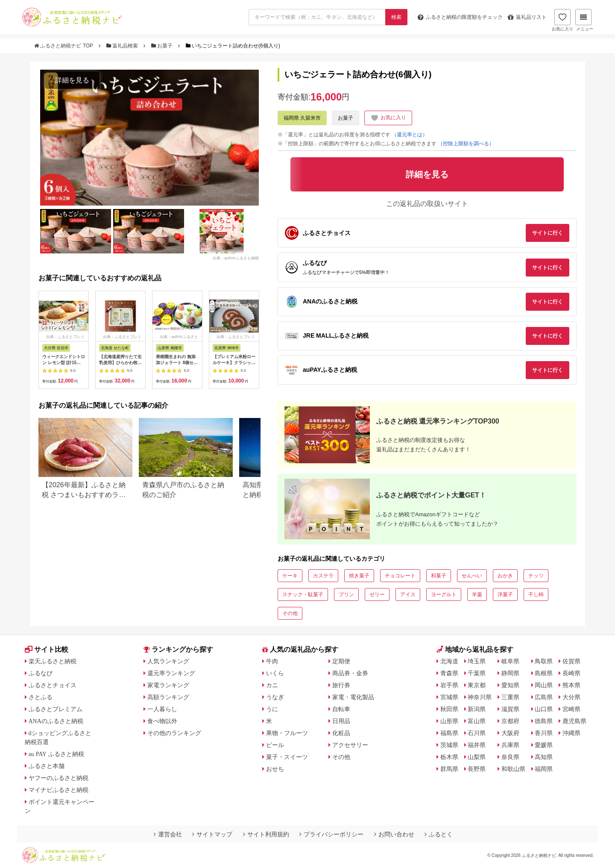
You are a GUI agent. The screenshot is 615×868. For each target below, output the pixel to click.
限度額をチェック (460, 17)
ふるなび (41, 673)
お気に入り (562, 20)
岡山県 (544, 685)
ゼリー (377, 594)
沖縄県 (571, 733)
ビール (275, 745)
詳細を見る (72, 80)
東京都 (477, 685)
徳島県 (544, 721)
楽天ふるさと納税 (53, 661)
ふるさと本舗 (47, 766)
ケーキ (290, 576)
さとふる (41, 697)
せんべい (472, 576)
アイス (408, 594)
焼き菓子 (359, 576)
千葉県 (477, 673)
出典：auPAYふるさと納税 (236, 258)
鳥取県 (544, 661)
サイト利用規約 (266, 834)
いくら (275, 673)
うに (272, 709)
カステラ (323, 576)
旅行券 (341, 685)
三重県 (510, 697)
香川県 (544, 733)
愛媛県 (544, 745)
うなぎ (275, 697)
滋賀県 (510, 709)
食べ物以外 (162, 721)
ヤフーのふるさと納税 (59, 778)
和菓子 (439, 576)
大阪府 (510, 733)
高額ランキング (168, 697)
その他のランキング (174, 733)
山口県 (544, 709)
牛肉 (272, 661)
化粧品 (341, 733)
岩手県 (449, 685)
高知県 (544, 757)
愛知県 (510, 685)
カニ (272, 685)
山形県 (449, 721)
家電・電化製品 (353, 697)
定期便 (341, 661)
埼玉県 (477, 661)
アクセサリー (350, 745)
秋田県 (449, 709)
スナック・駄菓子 (303, 594)
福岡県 (544, 769)
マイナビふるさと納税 (59, 790)
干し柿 (536, 594)
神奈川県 (480, 697)
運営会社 (168, 834)
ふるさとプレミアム (56, 709)
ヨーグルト (444, 594)
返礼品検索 (123, 46)
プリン (346, 594)
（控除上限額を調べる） (466, 144)
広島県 (544, 697)
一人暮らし (162, 709)
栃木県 (449, 757)
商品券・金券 (350, 673)
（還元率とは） (410, 135)
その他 (290, 613)
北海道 (449, 661)
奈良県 (510, 757)
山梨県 (477, 757)
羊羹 (477, 594)
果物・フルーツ (287, 733)
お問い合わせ (394, 834)
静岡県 (510, 673)
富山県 (477, 721)
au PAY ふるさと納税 (57, 754)
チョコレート (400, 576)
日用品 (341, 721)
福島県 (449, 733)
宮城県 (449, 697)
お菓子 (163, 46)
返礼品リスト (527, 17)
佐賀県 (571, 661)
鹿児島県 (574, 721)
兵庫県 (510, 745)
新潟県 (477, 709)
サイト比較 (47, 649)
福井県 (477, 745)
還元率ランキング (171, 673)
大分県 (571, 697)
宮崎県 (571, 709)
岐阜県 (510, 661)
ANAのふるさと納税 (56, 721)
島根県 (544, 673)
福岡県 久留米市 (302, 118)
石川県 (477, 733)
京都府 (510, 721)
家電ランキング (168, 685)
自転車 (341, 709)
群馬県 (449, 769)
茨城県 (449, 745)
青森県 (449, 673)
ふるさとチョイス (53, 685)
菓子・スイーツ (287, 757)
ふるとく (439, 834)
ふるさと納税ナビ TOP (64, 46)
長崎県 (571, 673)
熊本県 (571, 685)
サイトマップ (212, 834)
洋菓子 (505, 594)
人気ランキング (168, 661)
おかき (505, 576)
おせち (275, 769)
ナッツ (536, 576)
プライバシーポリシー (331, 834)
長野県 (477, 769)
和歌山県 (513, 769)
